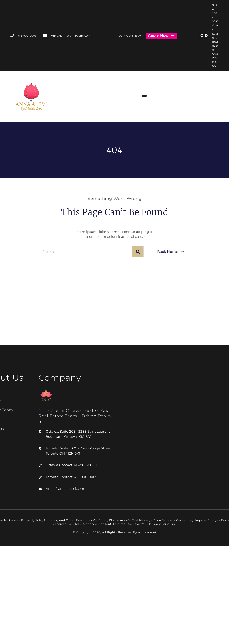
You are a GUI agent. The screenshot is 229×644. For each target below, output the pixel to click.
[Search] (138, 252)
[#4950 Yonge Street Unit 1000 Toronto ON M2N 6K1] (172, 311)
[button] (202, 36)
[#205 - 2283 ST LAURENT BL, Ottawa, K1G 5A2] (57, 311)
